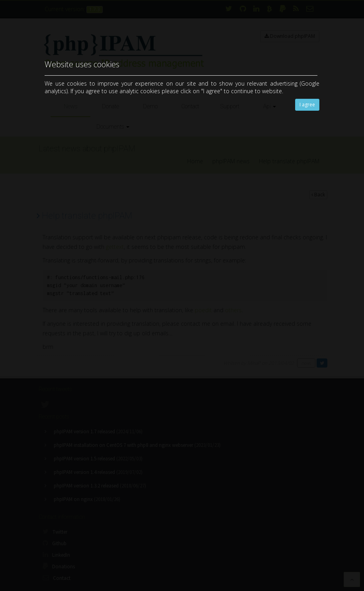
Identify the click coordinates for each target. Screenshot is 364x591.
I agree (307, 105)
